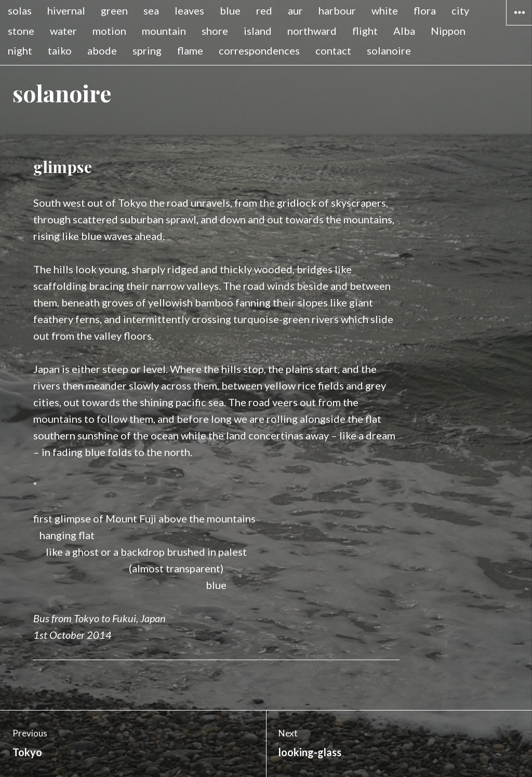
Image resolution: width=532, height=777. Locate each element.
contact (333, 50)
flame (190, 50)
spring (147, 50)
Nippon (448, 31)
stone (21, 31)
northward (312, 31)
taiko (60, 50)
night (20, 50)
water (63, 31)
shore (215, 31)
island (258, 31)
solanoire (389, 50)
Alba (404, 31)
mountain (164, 31)
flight (365, 31)
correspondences (259, 50)
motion (109, 31)
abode (102, 50)
